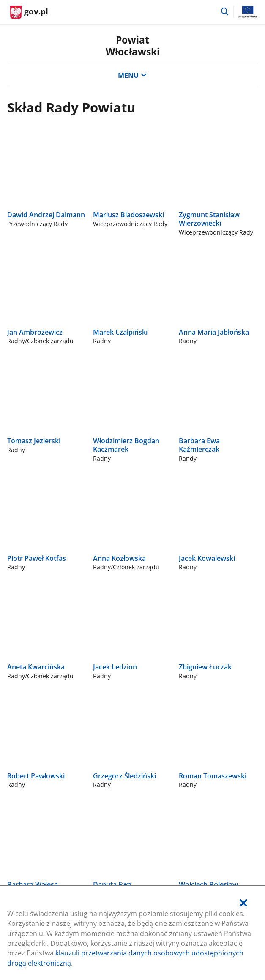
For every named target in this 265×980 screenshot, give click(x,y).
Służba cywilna (30, 669)
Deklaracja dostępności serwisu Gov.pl (68, 713)
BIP (12, 698)
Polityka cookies (33, 655)
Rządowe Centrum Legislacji (52, 640)
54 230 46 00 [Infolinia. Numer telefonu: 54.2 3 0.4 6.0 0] (27, 511)
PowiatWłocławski (133, 46)
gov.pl (28, 618)
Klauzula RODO (31, 727)
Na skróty (24, 588)
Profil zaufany (29, 684)
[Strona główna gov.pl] (29, 13)
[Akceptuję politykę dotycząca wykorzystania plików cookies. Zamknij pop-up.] (243, 903)
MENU (132, 75)
